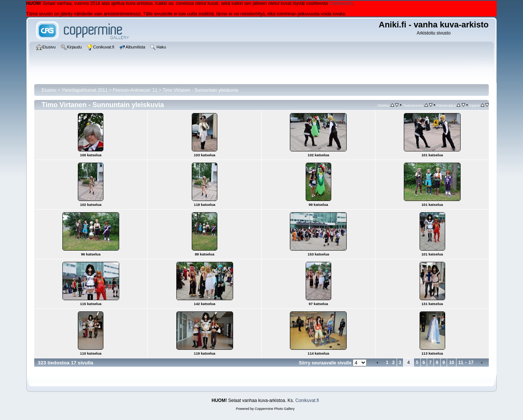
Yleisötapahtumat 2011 (84, 90)
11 (461, 363)
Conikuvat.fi (341, 3)
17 (471, 363)
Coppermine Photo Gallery (274, 409)
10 (451, 363)
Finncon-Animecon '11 (135, 90)
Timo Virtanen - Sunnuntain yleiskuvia (200, 90)
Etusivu (49, 90)
